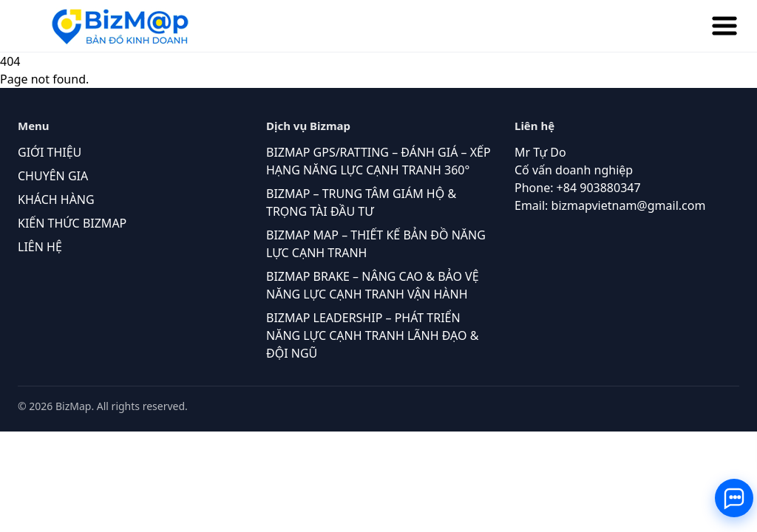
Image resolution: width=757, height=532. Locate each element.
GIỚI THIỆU (50, 152)
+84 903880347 (599, 188)
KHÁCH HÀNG (56, 199)
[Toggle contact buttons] (734, 498)
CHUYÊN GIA (53, 176)
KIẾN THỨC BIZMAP (72, 223)
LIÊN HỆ (40, 247)
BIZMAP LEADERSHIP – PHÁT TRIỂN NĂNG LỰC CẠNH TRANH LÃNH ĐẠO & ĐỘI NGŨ (372, 335)
